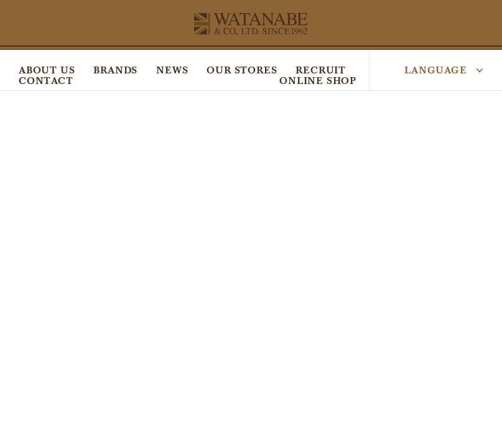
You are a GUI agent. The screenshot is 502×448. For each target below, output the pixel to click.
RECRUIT (321, 70)
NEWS (172, 70)
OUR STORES (242, 70)
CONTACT (46, 81)
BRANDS (115, 70)
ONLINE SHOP (318, 81)
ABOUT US (47, 70)
